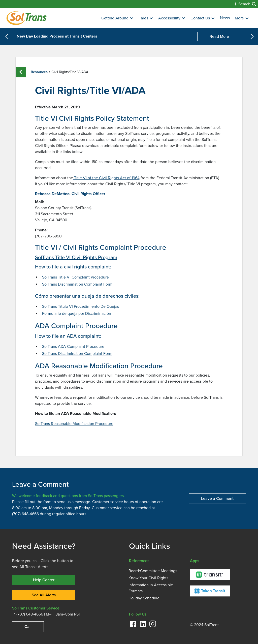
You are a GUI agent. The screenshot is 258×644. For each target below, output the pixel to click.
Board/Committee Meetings (153, 571)
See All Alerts (44, 595)
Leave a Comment (217, 498)
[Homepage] (27, 18)
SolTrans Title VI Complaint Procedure (75, 277)
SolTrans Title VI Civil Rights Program (76, 257)
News (225, 18)
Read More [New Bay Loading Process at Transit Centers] (219, 36)
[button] (117, 18)
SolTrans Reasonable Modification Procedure (74, 424)
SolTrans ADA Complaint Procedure (73, 347)
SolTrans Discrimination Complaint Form (77, 284)
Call (28, 626)
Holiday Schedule (144, 598)
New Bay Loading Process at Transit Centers (57, 37)
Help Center (44, 580)
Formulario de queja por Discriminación (77, 314)
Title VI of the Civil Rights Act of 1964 (106, 178)
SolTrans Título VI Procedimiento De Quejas (80, 306)
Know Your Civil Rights (148, 578)
